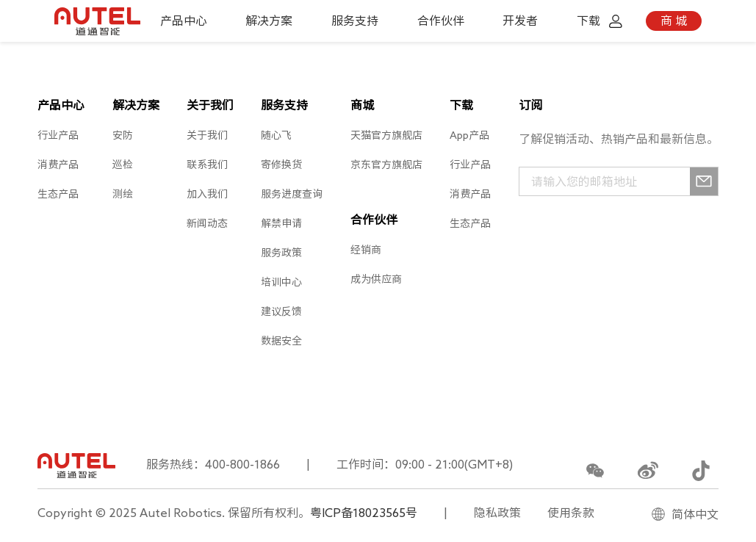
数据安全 (281, 341)
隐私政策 (497, 513)
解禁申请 (281, 223)
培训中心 (281, 282)
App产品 (469, 135)
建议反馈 (281, 311)
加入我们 (207, 194)
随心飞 (276, 135)
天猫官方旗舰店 (386, 135)
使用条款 (571, 513)
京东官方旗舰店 (386, 165)
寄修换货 (281, 165)
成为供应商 (376, 279)
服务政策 (281, 253)
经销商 (366, 250)
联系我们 (207, 165)
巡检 (123, 165)
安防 (123, 135)
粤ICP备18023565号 (364, 513)
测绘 (123, 194)
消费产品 (58, 165)
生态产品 (58, 194)
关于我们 (207, 135)
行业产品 (58, 135)
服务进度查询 (292, 194)
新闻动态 (207, 223)
